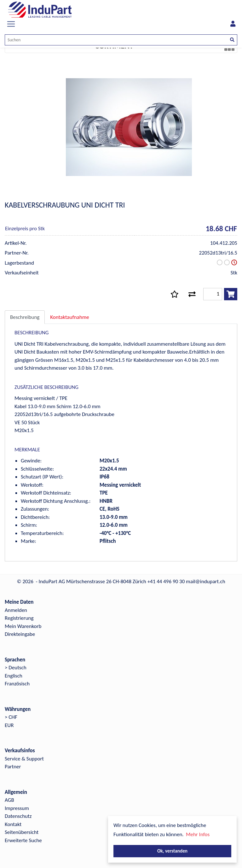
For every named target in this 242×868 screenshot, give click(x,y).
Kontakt (13, 824)
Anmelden (16, 610)
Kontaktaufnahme (69, 317)
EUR (9, 725)
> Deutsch (16, 668)
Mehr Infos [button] (198, 834)
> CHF (11, 717)
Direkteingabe (20, 634)
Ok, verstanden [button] (172, 851)
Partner (13, 767)
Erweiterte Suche (23, 840)
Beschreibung (25, 317)
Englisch (14, 676)
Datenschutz (18, 816)
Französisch (17, 684)
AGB (9, 800)
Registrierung (19, 618)
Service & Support (24, 759)
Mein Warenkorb (23, 626)
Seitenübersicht (22, 832)
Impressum (17, 808)
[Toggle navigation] (11, 24)
